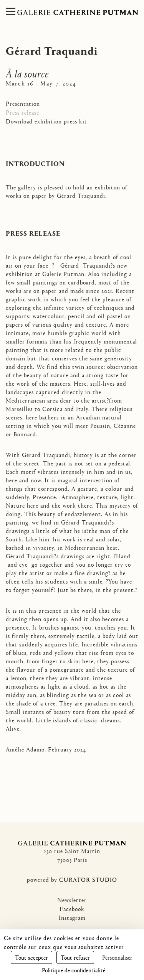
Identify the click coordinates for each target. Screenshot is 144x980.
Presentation (23, 103)
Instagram (72, 917)
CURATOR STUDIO (88, 879)
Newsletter (72, 900)
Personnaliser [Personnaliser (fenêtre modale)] (117, 957)
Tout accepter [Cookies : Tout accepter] (31, 957)
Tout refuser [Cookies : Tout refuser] (75, 957)
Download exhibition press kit (46, 121)
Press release (22, 112)
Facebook (72, 908)
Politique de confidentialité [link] (74, 970)
